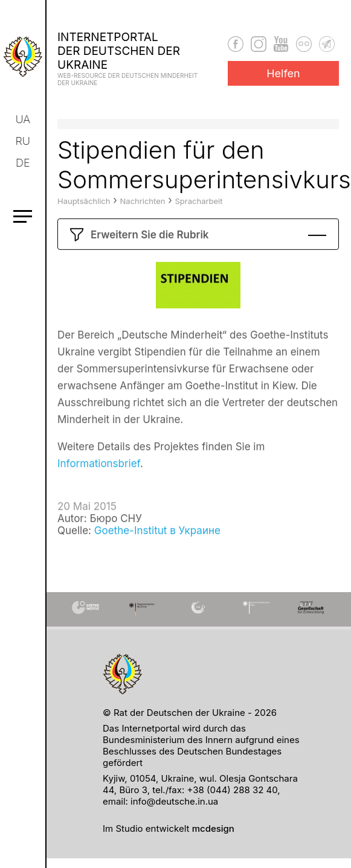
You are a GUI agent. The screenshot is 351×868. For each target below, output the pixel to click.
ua (24, 119)
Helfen (283, 73)
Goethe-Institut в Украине (157, 550)
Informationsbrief (99, 483)
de (24, 163)
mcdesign (213, 828)
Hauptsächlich (84, 220)
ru (24, 141)
